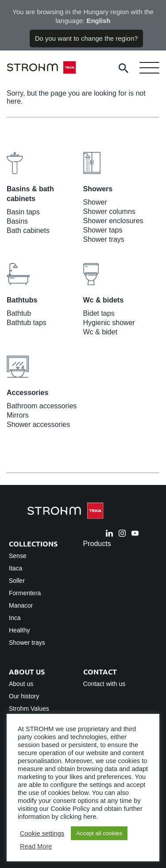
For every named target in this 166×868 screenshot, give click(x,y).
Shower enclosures (113, 221)
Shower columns (109, 211)
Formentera (25, 593)
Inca (15, 618)
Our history (24, 696)
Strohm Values (29, 709)
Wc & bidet (100, 332)
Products (97, 544)
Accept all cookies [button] (99, 833)
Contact (100, 672)
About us (27, 672)
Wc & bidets (104, 300)
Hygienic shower (109, 323)
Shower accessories (38, 424)
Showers (98, 189)
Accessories (27, 393)
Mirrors (18, 415)
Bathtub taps (27, 323)
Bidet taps (99, 313)
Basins (17, 221)
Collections (33, 544)
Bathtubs (22, 300)
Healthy (19, 630)
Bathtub (19, 313)
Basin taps (23, 212)
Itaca (15, 568)
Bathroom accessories (42, 406)
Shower (95, 202)
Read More (36, 846)
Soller (17, 581)
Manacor (21, 605)
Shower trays (104, 239)
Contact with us (104, 684)
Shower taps (103, 230)
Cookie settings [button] (42, 833)
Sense (18, 556)
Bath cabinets (28, 231)
